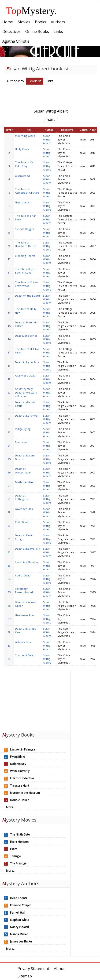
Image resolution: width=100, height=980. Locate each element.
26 (9, 472)
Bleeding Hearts (25, 256)
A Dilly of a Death (26, 375)
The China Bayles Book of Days (26, 271)
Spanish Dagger (25, 229)
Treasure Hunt (20, 786)
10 (9, 259)
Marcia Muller (19, 934)
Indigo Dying (23, 429)
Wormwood (22, 176)
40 (9, 659)
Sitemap (25, 976)
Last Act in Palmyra (22, 749)
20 (9, 392)
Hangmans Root (25, 615)
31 (9, 539)
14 (9, 313)
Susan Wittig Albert (47, 139)
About (59, 969)
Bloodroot (21, 442)
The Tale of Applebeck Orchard (27, 191)
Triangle (15, 856)
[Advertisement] (35, 699)
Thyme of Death (25, 655)
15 (9, 326)
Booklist (35, 81)
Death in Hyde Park (27, 362)
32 (9, 552)
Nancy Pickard (19, 927)
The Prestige (18, 863)
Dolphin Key (18, 764)
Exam (14, 849)
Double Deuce (20, 800)
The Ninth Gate (20, 834)
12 (9, 286)
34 (9, 579)
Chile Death (22, 522)
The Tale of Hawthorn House (26, 244)
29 (9, 512)
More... (11, 807)
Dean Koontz (19, 898)
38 (9, 632)
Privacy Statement (33, 969)
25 (9, 459)
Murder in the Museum (25, 793)
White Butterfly (20, 771)
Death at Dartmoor (27, 416)
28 (9, 499)
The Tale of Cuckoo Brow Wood (27, 284)
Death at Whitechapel (23, 470)
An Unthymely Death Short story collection (26, 392)
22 (9, 419)
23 (9, 432)
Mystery (31, 11)
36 (9, 606)
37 (9, 619)
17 (9, 352)
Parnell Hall (18, 913)
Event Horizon (19, 842)
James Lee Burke (21, 941)
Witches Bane (23, 642)
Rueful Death (23, 575)
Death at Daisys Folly (28, 549)
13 (9, 299)
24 (9, 446)
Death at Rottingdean (23, 497)
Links (50, 81)
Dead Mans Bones (26, 336)
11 (9, 272)
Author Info (15, 81)
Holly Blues (22, 149)
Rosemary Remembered (24, 590)
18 (9, 366)
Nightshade (22, 202)
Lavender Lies (24, 509)
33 (9, 566)
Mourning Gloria (25, 136)
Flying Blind (18, 757)
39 (9, 646)
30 (9, 526)
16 (9, 339)
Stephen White (20, 920)
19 (9, 379)
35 (9, 592)
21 (9, 406)
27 (9, 486)
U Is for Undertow (22, 778)
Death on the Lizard (27, 296)
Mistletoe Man (24, 482)
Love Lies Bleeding (27, 562)
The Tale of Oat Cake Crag (25, 164)
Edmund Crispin (21, 905)
